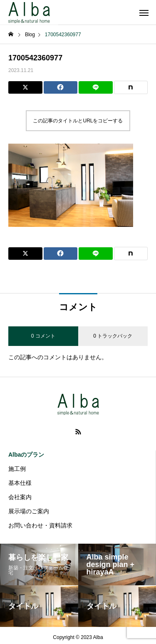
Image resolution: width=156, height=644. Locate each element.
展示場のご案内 (29, 511)
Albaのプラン (26, 455)
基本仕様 (20, 483)
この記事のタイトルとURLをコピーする (78, 121)
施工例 (17, 469)
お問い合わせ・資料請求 (40, 525)
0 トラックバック (113, 336)
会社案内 (20, 497)
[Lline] (96, 87)
